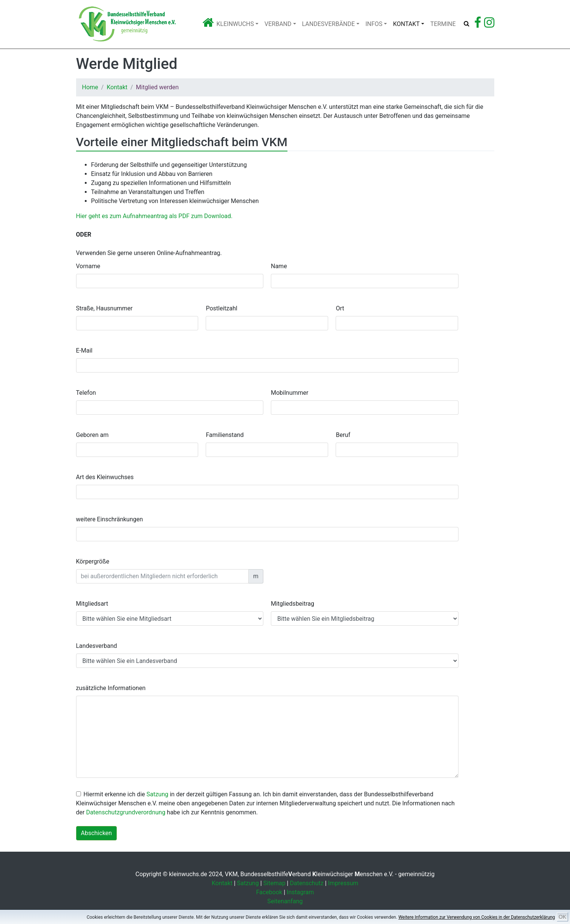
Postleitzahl (221, 308)
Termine (443, 24)
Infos (374, 24)
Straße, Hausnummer (104, 308)
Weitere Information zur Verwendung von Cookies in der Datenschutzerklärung (477, 917)
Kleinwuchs (235, 24)
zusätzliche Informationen (111, 688)
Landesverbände (329, 24)
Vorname (88, 266)
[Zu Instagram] (489, 25)
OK (562, 917)
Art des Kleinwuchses (105, 477)
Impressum (343, 883)
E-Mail (84, 351)
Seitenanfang (285, 901)
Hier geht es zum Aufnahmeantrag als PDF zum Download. (154, 216)
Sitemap (274, 883)
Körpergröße (93, 561)
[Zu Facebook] (478, 25)
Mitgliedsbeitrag (293, 604)
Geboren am (92, 435)
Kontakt (406, 24)
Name (279, 266)
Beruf (343, 435)
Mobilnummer (290, 393)
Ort (340, 308)
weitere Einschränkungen (110, 519)
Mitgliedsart (92, 604)
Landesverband (97, 646)
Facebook (269, 892)
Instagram (300, 892)
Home (90, 87)
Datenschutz (306, 883)
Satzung (157, 794)
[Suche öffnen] (467, 24)
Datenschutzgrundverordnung (125, 812)
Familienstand (225, 435)
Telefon (86, 393)
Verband (278, 24)
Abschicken (96, 833)
